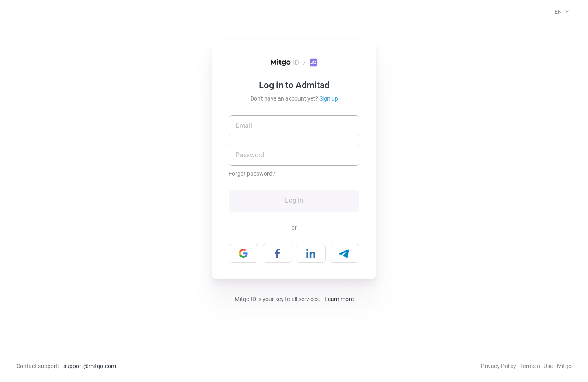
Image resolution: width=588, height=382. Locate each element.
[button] (567, 11)
